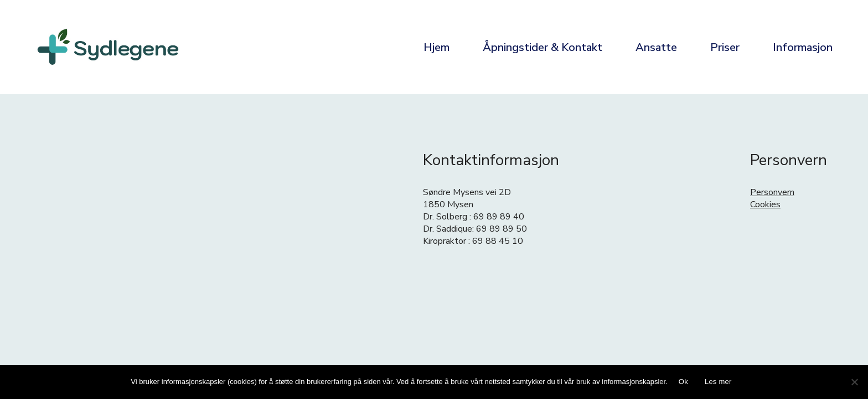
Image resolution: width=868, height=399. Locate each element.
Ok (683, 382)
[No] (854, 382)
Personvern (772, 192)
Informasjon (803, 47)
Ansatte (656, 47)
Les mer (718, 382)
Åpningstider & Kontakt (542, 47)
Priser (725, 47)
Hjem (436, 47)
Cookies (765, 204)
